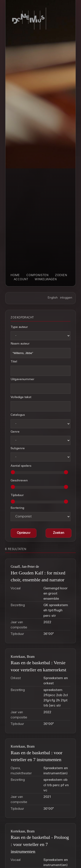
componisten (37, 275)
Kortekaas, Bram (23, 657)
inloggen (66, 298)
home (15, 275)
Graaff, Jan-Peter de (25, 567)
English (53, 298)
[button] (59, 533)
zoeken (61, 275)
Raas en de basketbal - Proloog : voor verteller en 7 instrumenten (40, 844)
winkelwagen (46, 280)
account (21, 280)
